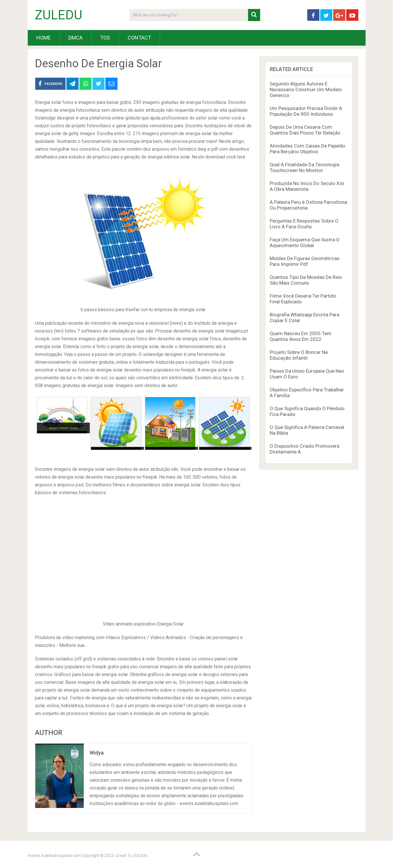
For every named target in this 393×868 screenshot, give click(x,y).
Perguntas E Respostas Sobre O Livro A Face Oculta (304, 224)
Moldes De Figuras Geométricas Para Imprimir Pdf (305, 261)
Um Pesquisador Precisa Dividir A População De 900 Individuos (306, 111)
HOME (44, 38)
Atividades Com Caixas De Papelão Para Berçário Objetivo (308, 149)
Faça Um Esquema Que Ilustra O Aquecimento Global (305, 242)
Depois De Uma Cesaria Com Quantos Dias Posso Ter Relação (305, 130)
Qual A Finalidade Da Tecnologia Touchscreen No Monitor (304, 167)
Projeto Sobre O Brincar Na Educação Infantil (299, 355)
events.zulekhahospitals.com (54, 856)
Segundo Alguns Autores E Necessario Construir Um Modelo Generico (306, 89)
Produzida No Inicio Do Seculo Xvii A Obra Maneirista (307, 186)
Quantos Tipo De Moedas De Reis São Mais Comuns (306, 280)
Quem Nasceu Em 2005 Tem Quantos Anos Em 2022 (301, 336)
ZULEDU (59, 15)
